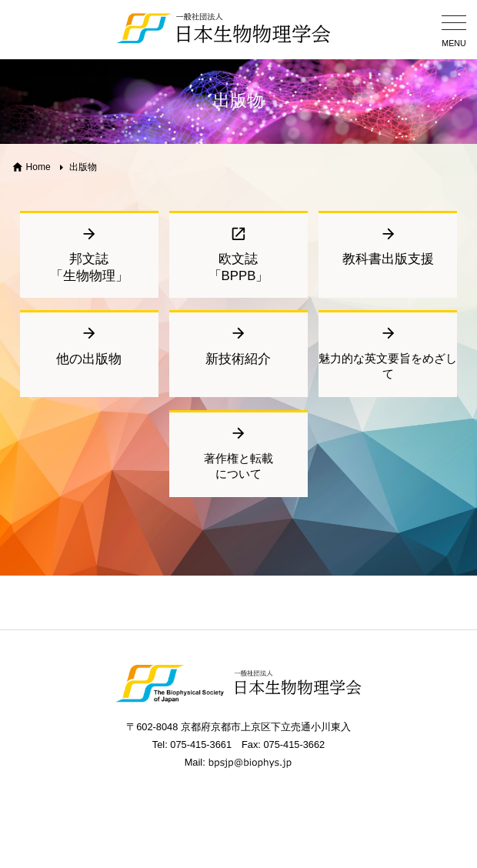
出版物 (83, 167)
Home (38, 167)
